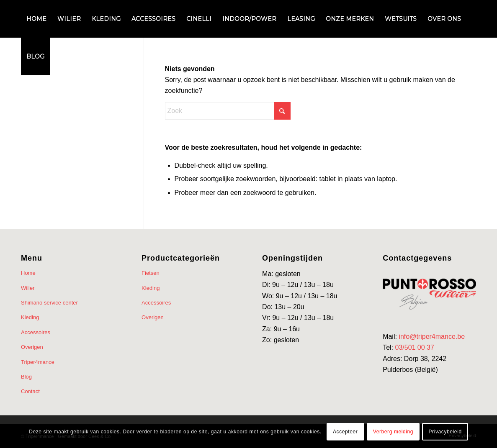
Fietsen (151, 273)
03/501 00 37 (414, 347)
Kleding (30, 317)
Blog (26, 377)
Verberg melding (393, 432)
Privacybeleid (445, 432)
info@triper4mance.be (432, 337)
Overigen (32, 347)
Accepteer (345, 432)
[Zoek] (228, 111)
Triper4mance (38, 362)
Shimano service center (49, 303)
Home (28, 273)
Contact (30, 391)
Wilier (28, 288)
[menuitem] (36, 19)
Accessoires (36, 332)
